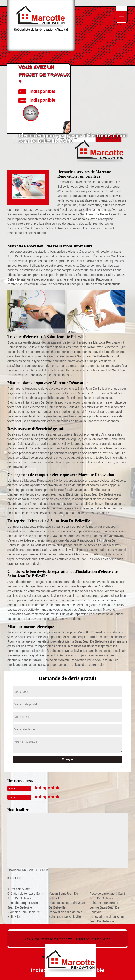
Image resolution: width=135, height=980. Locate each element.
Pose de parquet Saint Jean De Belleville (23, 905)
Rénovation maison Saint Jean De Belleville (107, 919)
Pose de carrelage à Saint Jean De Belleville (107, 896)
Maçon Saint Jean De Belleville (63, 896)
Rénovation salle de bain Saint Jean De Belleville (65, 914)
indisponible (48, 788)
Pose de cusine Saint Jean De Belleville (67, 905)
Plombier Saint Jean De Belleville (24, 914)
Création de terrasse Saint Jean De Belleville (25, 896)
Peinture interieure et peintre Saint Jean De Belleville (104, 907)
